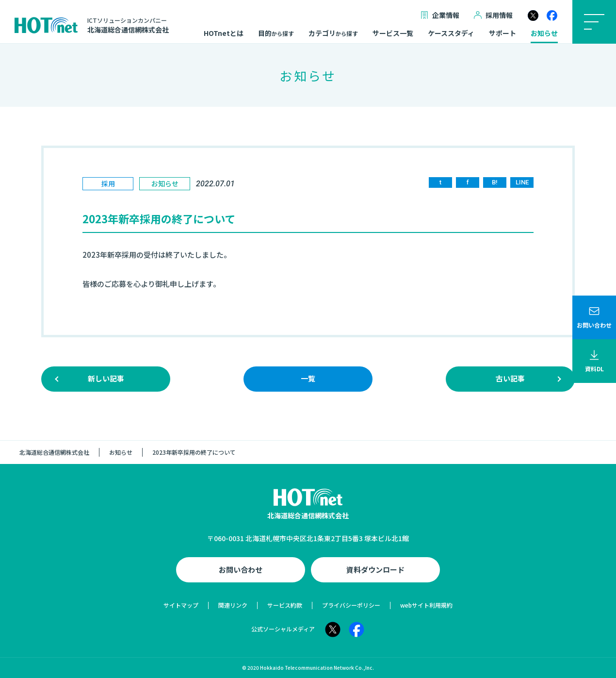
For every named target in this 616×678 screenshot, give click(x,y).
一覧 (308, 378)
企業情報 (440, 15)
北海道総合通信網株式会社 (54, 452)
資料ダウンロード (375, 570)
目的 (276, 33)
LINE (522, 182)
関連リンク (233, 605)
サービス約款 (285, 605)
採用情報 (493, 15)
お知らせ (544, 33)
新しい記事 (106, 378)
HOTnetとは (224, 33)
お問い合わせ (241, 570)
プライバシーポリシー (351, 605)
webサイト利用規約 (426, 605)
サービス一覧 (393, 33)
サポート (503, 33)
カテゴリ (333, 33)
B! (495, 182)
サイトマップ (181, 605)
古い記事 (510, 378)
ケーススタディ (451, 33)
